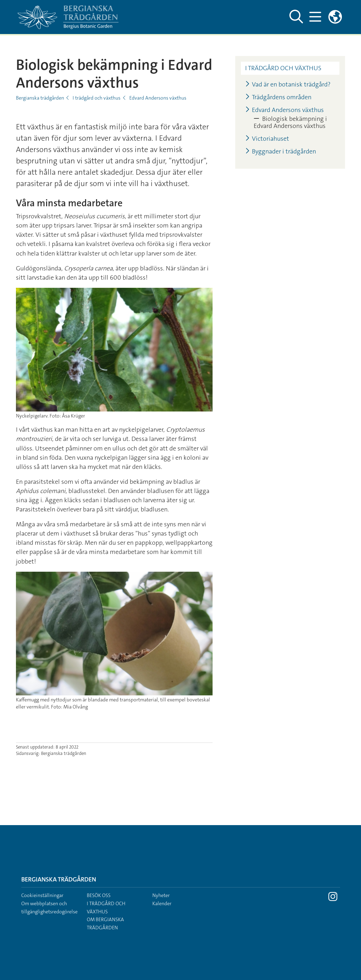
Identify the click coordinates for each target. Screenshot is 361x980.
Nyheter (161, 895)
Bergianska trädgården (40, 98)
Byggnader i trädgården (281, 152)
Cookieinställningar (42, 895)
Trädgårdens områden (278, 97)
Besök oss (99, 895)
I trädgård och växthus (97, 98)
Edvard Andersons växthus (158, 98)
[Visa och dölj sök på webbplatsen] (296, 17)
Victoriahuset (267, 139)
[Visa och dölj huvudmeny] (315, 17)
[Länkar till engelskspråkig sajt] (335, 17)
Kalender (162, 903)
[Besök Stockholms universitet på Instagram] (333, 898)
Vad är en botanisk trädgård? (288, 85)
